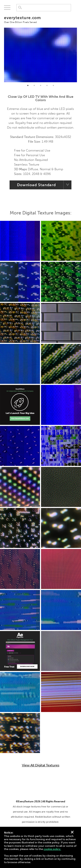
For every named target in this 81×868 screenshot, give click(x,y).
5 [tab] (53, 85)
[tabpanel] (40, 55)
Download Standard (36, 185)
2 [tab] (34, 85)
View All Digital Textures (41, 765)
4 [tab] (47, 85)
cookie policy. (52, 849)
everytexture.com (40, 19)
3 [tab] (41, 85)
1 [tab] (28, 85)
